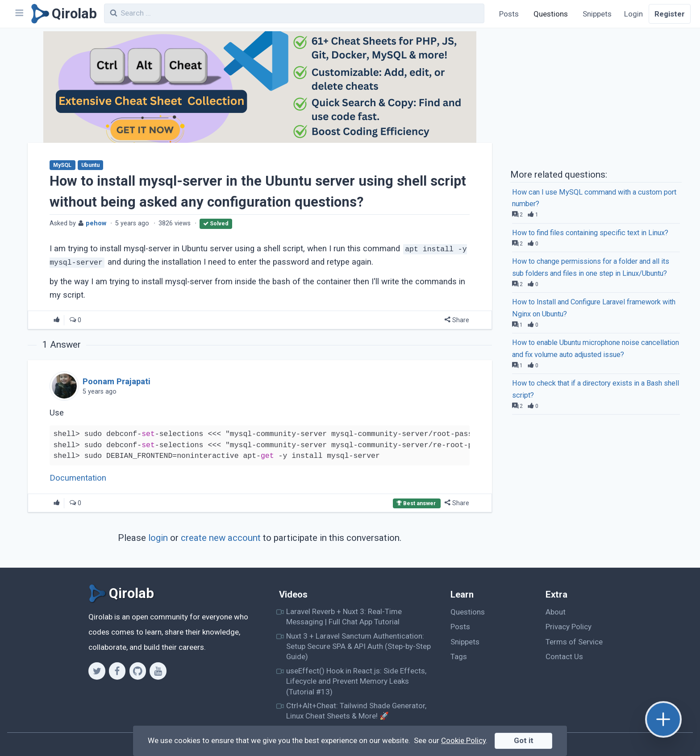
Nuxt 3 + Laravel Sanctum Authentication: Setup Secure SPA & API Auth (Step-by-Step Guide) (358, 646)
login (158, 538)
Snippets (597, 14)
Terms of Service (574, 642)
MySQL (62, 165)
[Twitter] (97, 671)
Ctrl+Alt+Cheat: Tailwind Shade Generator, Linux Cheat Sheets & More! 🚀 (356, 711)
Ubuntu (90, 165)
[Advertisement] (596, 97)
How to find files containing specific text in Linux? (590, 233)
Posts (509, 14)
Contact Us (564, 656)
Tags (459, 656)
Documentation (78, 478)
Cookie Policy (463, 740)
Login (633, 14)
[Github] (138, 671)
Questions (551, 14)
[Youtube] (158, 671)
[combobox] (294, 13)
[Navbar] (19, 14)
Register (670, 14)
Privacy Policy (569, 627)
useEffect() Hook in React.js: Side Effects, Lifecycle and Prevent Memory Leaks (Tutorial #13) (356, 681)
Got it (524, 740)
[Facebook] (117, 671)
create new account (221, 538)
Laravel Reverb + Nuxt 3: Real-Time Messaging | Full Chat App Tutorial (344, 617)
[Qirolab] (62, 14)
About (556, 612)
